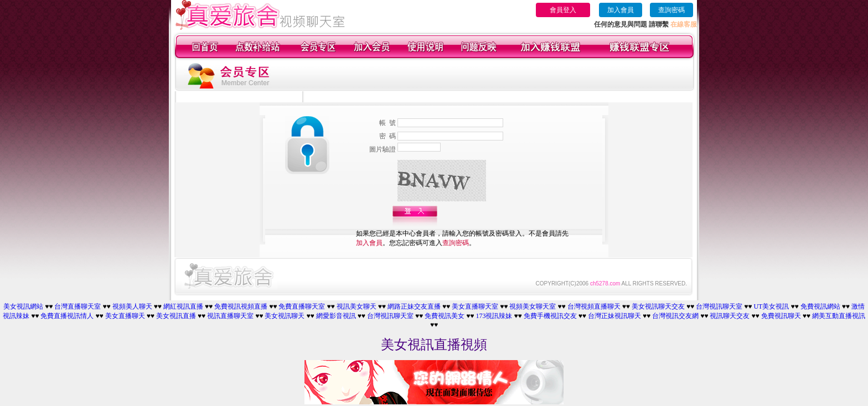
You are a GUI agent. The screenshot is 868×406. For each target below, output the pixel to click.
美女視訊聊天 (285, 316)
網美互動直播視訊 (839, 316)
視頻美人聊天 (132, 306)
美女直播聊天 (125, 316)
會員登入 (563, 10)
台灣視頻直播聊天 (594, 306)
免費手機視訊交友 (550, 316)
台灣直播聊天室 (77, 306)
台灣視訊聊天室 (719, 306)
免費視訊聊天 (781, 316)
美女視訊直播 (176, 316)
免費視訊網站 (820, 306)
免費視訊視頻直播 (241, 306)
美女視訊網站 (23, 306)
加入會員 (621, 10)
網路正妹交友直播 (414, 306)
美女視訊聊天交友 (658, 306)
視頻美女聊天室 (533, 306)
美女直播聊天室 (475, 306)
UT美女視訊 (771, 306)
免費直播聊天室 (302, 306)
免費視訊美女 (445, 316)
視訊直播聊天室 (230, 316)
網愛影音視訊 (336, 316)
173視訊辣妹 (494, 316)
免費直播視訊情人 (67, 316)
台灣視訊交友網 (675, 316)
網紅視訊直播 (183, 306)
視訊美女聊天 (356, 306)
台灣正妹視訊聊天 (614, 316)
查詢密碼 (671, 10)
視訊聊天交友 (730, 316)
